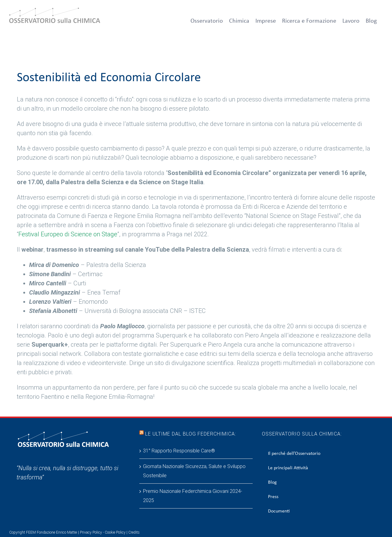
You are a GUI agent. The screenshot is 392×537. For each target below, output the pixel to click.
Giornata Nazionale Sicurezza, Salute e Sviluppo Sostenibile (194, 471)
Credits (134, 532)
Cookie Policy (115, 532)
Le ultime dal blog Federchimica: (191, 434)
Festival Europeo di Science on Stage (68, 234)
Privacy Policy (91, 532)
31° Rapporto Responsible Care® (179, 451)
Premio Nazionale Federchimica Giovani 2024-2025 (193, 496)
